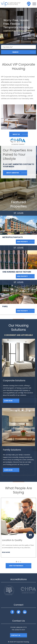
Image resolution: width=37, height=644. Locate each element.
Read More (6, 552)
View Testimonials (16, 566)
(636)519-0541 (20, 630)
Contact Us (16, 635)
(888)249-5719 (21, 627)
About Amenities (13, 173)
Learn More (8, 401)
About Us (16, 134)
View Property (22, 242)
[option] (18, 528)
